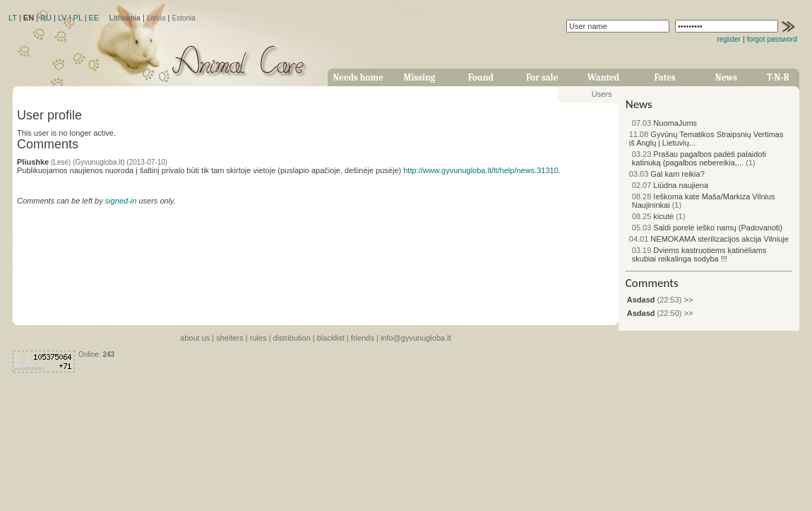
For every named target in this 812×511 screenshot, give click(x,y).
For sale (542, 77)
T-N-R (778, 77)
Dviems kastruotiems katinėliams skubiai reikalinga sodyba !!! (699, 254)
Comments (652, 283)
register (729, 39)
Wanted (603, 77)
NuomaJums (664, 123)
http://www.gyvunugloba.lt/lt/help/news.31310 (481, 170)
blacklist (331, 338)
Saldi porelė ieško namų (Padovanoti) (707, 228)
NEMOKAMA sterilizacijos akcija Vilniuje (709, 239)
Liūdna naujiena (670, 185)
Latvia (156, 18)
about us (195, 338)
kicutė (653, 216)
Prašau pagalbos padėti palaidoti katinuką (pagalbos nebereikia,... (699, 158)
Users (602, 94)
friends (363, 338)
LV (62, 18)
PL (78, 18)
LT (13, 18)
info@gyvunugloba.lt (416, 338)
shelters (230, 338)
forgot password (772, 39)
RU (46, 18)
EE (94, 18)
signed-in (121, 201)
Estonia (184, 18)
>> (687, 300)
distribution (292, 338)
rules (258, 338)
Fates (664, 77)
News (726, 77)
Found (481, 77)
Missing (419, 77)
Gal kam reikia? (667, 174)
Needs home (358, 77)
